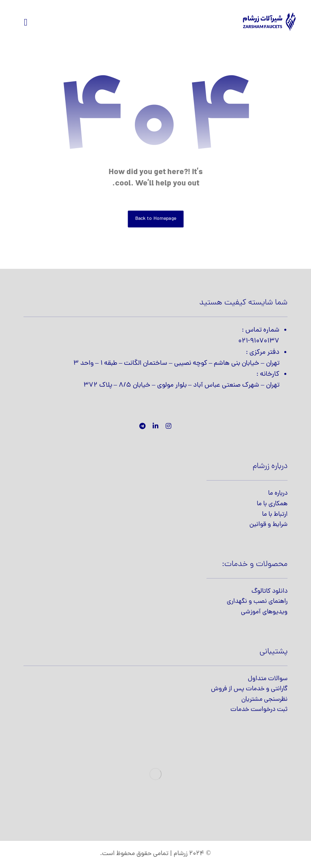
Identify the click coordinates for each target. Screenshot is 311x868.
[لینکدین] (155, 426)
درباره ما (278, 494)
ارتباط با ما (275, 515)
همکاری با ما (272, 504)
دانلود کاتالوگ (269, 591)
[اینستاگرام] (168, 426)
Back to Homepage (155, 219)
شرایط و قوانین (268, 525)
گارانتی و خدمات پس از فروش (249, 689)
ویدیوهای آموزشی (264, 612)
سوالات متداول (268, 679)
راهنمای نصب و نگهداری (257, 602)
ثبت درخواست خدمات (259, 710)
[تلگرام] (143, 426)
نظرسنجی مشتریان (264, 700)
